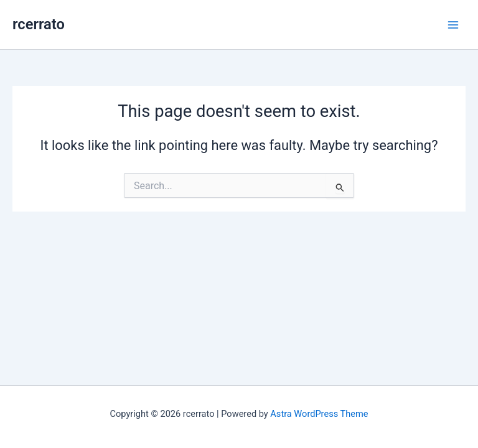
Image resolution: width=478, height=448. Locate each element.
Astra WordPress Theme (319, 414)
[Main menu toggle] (453, 24)
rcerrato (39, 24)
